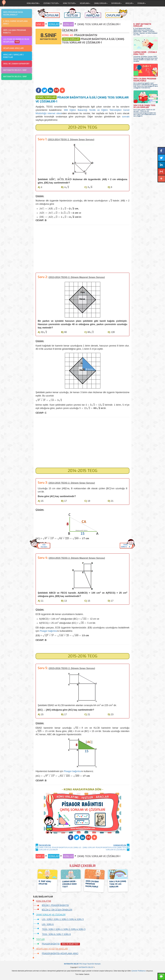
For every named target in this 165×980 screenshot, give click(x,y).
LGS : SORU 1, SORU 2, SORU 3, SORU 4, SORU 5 (63, 919)
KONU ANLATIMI (44, 901)
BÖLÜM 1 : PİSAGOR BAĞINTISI (55, 905)
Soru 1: (42, 139)
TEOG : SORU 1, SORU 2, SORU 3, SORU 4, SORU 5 (64, 929)
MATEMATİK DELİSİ (86, 967)
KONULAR (54, 24)
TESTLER (40, 939)
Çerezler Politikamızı (139, 971)
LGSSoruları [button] (44, 546)
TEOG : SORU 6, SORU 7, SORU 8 (56, 934)
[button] (39, 90)
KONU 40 (68, 24)
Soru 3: (43, 483)
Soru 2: (43, 277)
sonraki (126, 117)
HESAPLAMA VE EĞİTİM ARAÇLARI (52, 949)
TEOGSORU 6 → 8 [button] (125, 546)
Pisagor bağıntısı (48, 631)
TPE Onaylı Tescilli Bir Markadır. (83, 964)
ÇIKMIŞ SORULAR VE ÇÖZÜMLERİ (51, 915)
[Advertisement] (82, 68)
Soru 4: (43, 558)
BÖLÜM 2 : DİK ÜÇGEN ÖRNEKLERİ (57, 910)
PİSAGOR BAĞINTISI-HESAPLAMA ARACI (60, 954)
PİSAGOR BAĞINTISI (51, 944)
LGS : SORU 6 (48, 924)
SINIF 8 (40, 24)
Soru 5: (43, 668)
